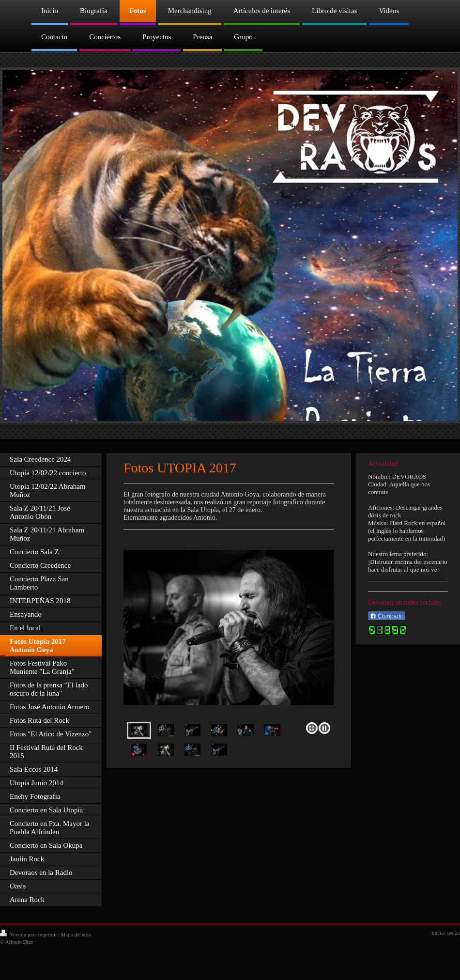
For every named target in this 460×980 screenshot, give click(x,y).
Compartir (387, 616)
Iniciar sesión (446, 933)
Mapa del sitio (76, 934)
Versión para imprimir (29, 934)
